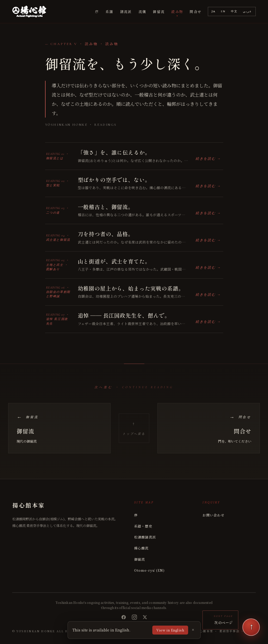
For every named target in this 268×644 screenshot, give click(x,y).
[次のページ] (251, 627)
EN (223, 11)
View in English (170, 630)
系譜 (109, 11)
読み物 (177, 11)
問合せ (196, 11)
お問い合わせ (213, 515)
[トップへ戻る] (134, 428)
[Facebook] (124, 617)
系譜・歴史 (143, 526)
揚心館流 (141, 548)
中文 (234, 11)
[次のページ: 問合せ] (209, 428)
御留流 (159, 11)
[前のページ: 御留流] (59, 428)
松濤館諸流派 (145, 537)
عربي (247, 11)
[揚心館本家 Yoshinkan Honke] (29, 11)
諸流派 (126, 11)
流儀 (142, 11)
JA (214, 11)
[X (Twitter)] (145, 617)
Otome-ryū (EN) (149, 570)
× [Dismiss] (193, 630)
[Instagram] (134, 617)
